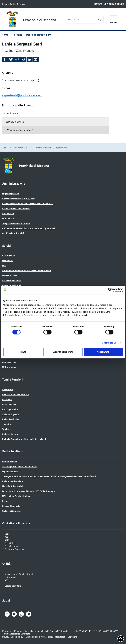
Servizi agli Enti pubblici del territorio (19, 466)
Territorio (7, 429)
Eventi (5, 501)
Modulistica (8, 261)
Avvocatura (8, 390)
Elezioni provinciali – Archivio (16, 208)
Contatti (98, 4)
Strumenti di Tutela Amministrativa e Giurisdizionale (27, 270)
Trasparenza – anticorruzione (16, 223)
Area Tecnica (11, 113)
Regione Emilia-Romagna (14, 4)
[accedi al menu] (114, 19)
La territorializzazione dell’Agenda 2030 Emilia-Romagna (29, 491)
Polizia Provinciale (11, 419)
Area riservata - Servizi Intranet (19, 574)
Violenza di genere (11, 414)
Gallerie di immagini (12, 511)
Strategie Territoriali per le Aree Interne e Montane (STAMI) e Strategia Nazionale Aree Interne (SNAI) (49, 476)
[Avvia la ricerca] (100, 20)
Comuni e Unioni (10, 461)
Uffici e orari (8, 218)
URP (106, 4)
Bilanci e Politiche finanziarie (16, 394)
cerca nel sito (74, 20)
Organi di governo (11, 194)
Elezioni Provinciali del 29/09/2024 (19, 199)
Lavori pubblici (9, 404)
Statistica (7, 424)
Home (5, 35)
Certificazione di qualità (13, 233)
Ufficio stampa (9, 367)
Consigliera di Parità (12, 285)
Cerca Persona (11, 546)
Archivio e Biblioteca (12, 280)
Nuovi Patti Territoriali (13, 486)
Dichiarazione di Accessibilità (39, 637)
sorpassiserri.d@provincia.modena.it (22, 95)
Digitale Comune (10, 471)
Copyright (72, 637)
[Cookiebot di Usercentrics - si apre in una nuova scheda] (110, 290)
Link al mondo (11, 577)
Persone (17, 35)
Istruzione (7, 399)
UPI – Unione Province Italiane (16, 496)
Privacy (6, 637)
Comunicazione (9, 362)
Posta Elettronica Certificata (17, 634)
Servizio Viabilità (15, 122)
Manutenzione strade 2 (20, 130)
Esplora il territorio (11, 506)
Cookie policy (17, 637)
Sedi (7, 534)
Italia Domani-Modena (13, 481)
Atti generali (8, 213)
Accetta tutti (103, 352)
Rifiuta (23, 352)
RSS (6, 580)
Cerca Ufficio (10, 543)
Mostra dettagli (109, 343)
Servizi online (116, 4)
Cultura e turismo (10, 434)
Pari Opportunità (10, 409)
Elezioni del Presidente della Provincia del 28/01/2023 (27, 204)
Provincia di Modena (40, 20)
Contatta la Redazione (15, 549)
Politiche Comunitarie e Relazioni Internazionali (24, 439)
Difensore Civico (10, 275)
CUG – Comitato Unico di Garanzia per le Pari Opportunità (29, 228)
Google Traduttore (13, 586)
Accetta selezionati (63, 352)
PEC (6, 537)
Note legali (60, 637)
